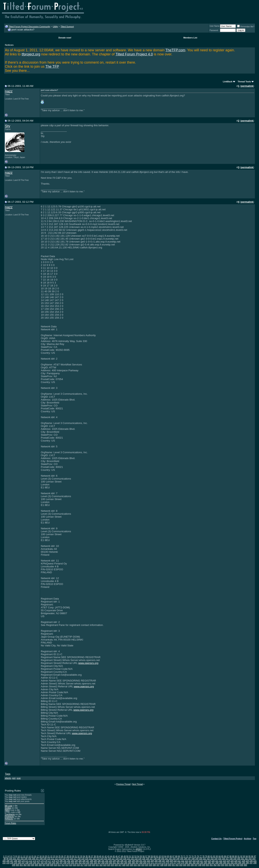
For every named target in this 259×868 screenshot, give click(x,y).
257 (99, 863)
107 (37, 859)
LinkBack (228, 82)
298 (255, 863)
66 (171, 856)
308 (48, 865)
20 (46, 856)
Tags (8, 774)
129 (121, 859)
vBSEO (139, 849)
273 (160, 863)
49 (125, 856)
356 (230, 865)
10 (19, 856)
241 (38, 863)
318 (86, 865)
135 (144, 859)
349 (204, 865)
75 (195, 856)
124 (102, 859)
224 (228, 861)
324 (109, 865)
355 (227, 865)
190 (99, 861)
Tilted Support (67, 27)
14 (30, 856)
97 (255, 856)
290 (225, 863)
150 (201, 859)
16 (35, 856)
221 (217, 861)
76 (198, 856)
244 (50, 863)
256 (95, 863)
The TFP (52, 67)
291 (228, 863)
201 (141, 861)
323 (105, 865)
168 (16, 861)
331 (135, 865)
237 (23, 863)
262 (118, 863)
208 (168, 861)
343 (181, 865)
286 (209, 863)
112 (56, 859)
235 (16, 863)
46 (116, 856)
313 (67, 865)
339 (166, 865)
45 (114, 856)
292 (232, 863)
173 (34, 861)
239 (31, 863)
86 (225, 856)
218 (206, 861)
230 (251, 861)
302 (25, 865)
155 (220, 859)
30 (73, 856)
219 (209, 861)
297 (251, 863)
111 (52, 859)
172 (31, 861)
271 (152, 863)
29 (70, 856)
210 (175, 861)
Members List (190, 38)
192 (107, 861)
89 (233, 856)
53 (136, 856)
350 (207, 865)
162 (246, 859)
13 (27, 856)
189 (95, 861)
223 (225, 861)
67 (173, 856)
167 (12, 861)
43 (108, 856)
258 (103, 863)
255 (91, 863)
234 (12, 863)
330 (131, 865)
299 (14, 865)
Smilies (8, 808)
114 (64, 859)
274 (164, 863)
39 (97, 856)
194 (114, 861)
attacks (8, 778)
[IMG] (7, 810)
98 (5, 859)
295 (243, 863)
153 (212, 859)
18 (40, 856)
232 (4, 863)
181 (65, 861)
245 (54, 863)
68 (176, 856)
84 (220, 856)
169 (19, 861)
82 (214, 856)
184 (76, 861)
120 (87, 859)
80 (209, 856)
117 (75, 859)
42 (106, 856)
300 (17, 865)
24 (57, 856)
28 (68, 856)
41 (103, 856)
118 (79, 859)
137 (151, 859)
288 (217, 863)
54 (138, 856)
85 (222, 856)
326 (116, 865)
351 (211, 865)
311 (59, 865)
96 (252, 856)
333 (143, 865)
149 (197, 859)
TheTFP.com (175, 50)
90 (236, 856)
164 (254, 859)
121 (90, 859)
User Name (215, 26)
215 (194, 861)
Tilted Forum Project (233, 839)
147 (189, 859)
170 (23, 861)
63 (163, 856)
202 (145, 861)
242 (42, 863)
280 (186, 863)
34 (84, 856)
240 (34, 863)
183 (73, 861)
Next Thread (138, 784)
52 (133, 856)
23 (54, 856)
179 (57, 861)
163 (250, 859)
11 (21, 856)
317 (82, 865)
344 (185, 865)
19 (43, 856)
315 (74, 865)
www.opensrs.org (88, 663)
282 (194, 863)
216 (198, 861)
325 (113, 865)
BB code (9, 806)
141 (166, 859)
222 (221, 861)
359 (242, 865)
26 (62, 856)
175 (42, 861)
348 (200, 865)
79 (206, 856)
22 (51, 856)
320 (93, 865)
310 (56, 865)
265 (129, 863)
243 (46, 863)
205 (156, 861)
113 (60, 859)
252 (80, 863)
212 (183, 861)
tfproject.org (31, 54)
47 (119, 856)
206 (160, 861)
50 (127, 856)
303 (29, 865)
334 (147, 865)
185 (80, 861)
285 (206, 863)
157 (227, 859)
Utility (55, 27)
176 (46, 861)
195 (118, 861)
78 (203, 856)
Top (255, 839)
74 (193, 856)
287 (213, 863)
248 (65, 863)
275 (168, 863)
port (14, 778)
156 (223, 859)
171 (27, 861)
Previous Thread (123, 784)
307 (44, 865)
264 (126, 863)
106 (33, 859)
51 (130, 856)
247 (61, 863)
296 (247, 863)
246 (57, 863)
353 (219, 865)
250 (73, 863)
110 (49, 859)
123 (98, 859)
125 (106, 859)
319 (90, 865)
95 (250, 856)
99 (7, 859)
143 (174, 859)
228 (243, 861)
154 (216, 859)
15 (32, 856)
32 (79, 856)
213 (186, 861)
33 (81, 856)
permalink (247, 86)
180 (61, 861)
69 (179, 856)
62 (160, 856)
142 (170, 859)
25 (59, 856)
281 (190, 863)
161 (243, 859)
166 (8, 861)
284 (202, 863)
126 (109, 859)
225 (232, 861)
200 (137, 861)
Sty (8, 126)
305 (36, 865)
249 (69, 863)
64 (165, 856)
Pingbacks (9, 817)
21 (49, 856)
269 (145, 863)
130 (125, 859)
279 (183, 863)
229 (247, 861)
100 (11, 859)
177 (50, 861)
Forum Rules (10, 823)
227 (240, 861)
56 (144, 856)
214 (190, 861)
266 (133, 863)
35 (87, 856)
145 (182, 859)
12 (24, 856)
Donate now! (65, 38)
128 (117, 859)
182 (69, 861)
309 (52, 865)
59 (152, 856)
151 (204, 859)
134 (140, 859)
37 (92, 856)
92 (241, 856)
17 (38, 856)
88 (230, 856)
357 (234, 865)
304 (33, 865)
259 (107, 863)
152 (208, 859)
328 (124, 865)
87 (228, 856)
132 (132, 859)
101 (15, 859)
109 (45, 859)
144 (178, 859)
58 (149, 856)
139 (159, 859)
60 (154, 856)
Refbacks (9, 819)
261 (114, 863)
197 (126, 861)
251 (76, 863)
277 (175, 863)
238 (27, 863)
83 (217, 856)
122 (94, 859)
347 (196, 865)
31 (76, 856)
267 (137, 863)
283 (198, 863)
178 (54, 861)
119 (83, 859)
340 (170, 865)
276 (171, 863)
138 (155, 859)
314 (71, 865)
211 (179, 861)
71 (184, 856)
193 (111, 861)
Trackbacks (10, 814)
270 (149, 863)
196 (122, 861)
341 (173, 865)
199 (133, 861)
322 (101, 865)
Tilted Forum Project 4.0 (134, 54)
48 (122, 856)
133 (136, 859)
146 (186, 859)
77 (201, 856)
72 (187, 856)
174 (38, 861)
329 (128, 865)
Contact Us (217, 839)
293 (236, 863)
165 (4, 861)
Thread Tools (244, 82)
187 (88, 861)
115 (68, 859)
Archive (248, 839)
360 (245, 865)
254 (88, 863)
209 (171, 861)
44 (111, 856)
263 (122, 863)
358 (238, 865)
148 (193, 859)
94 (247, 856)
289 (221, 863)
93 (244, 856)
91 (239, 856)
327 (120, 865)
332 (139, 865)
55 (141, 856)
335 (150, 865)
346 (192, 865)
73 (190, 856)
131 (129, 859)
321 (97, 865)
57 (146, 856)
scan (19, 778)
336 (154, 865)
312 (63, 865)
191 (103, 861)
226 (236, 861)
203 (149, 861)
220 (213, 861)
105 (30, 859)
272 (156, 863)
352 (215, 865)
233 (8, 863)
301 (21, 865)
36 (89, 856)
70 (182, 856)
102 (18, 859)
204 (152, 861)
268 (141, 863)
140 (163, 859)
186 (84, 861)
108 (41, 859)
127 (113, 859)
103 (22, 859)
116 (72, 859)
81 (211, 856)
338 (162, 865)
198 (129, 861)
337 (158, 865)
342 (177, 865)
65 (168, 856)
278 (179, 863)
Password (214, 30)
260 (111, 863)
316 (78, 865)
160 (239, 859)
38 (95, 856)
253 (84, 863)
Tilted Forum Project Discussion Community (29, 27)
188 (91, 861)
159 (235, 859)
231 (255, 861)
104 (26, 859)
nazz (9, 91)
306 (40, 865)
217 (202, 861)
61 (157, 856)
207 (164, 861)
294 (240, 863)
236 (19, 863)
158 (231, 859)
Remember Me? (246, 27)
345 (188, 865)
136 (147, 859)
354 (223, 865)
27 (65, 856)
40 (100, 856)
